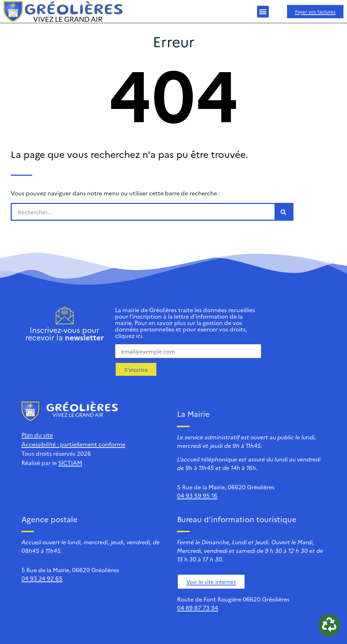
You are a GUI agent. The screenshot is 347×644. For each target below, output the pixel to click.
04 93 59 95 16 (197, 495)
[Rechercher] (283, 212)
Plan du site (37, 435)
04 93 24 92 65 (42, 578)
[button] (263, 12)
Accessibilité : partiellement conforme (73, 444)
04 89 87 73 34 (198, 608)
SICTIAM (70, 463)
